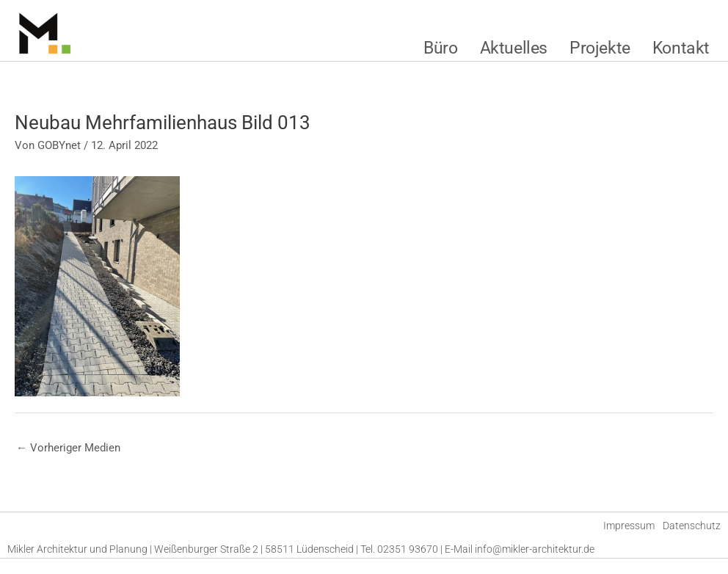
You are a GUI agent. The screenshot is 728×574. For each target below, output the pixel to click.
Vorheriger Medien (68, 448)
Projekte (600, 48)
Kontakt (681, 48)
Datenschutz (692, 526)
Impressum (629, 526)
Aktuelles (514, 48)
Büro (440, 48)
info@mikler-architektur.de (535, 549)
